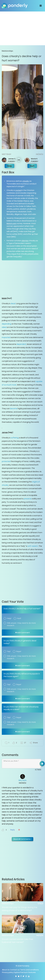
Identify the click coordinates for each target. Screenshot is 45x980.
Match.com (12, 223)
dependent (21, 344)
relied (4, 327)
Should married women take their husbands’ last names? (18, 941)
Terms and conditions (29, 970)
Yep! (9, 651)
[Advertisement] (22, 28)
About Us (6, 970)
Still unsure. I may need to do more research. (21, 624)
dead (13, 304)
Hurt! (19, 618)
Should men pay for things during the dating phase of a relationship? (19, 909)
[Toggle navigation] (41, 6)
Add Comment (23, 633)
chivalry (26, 181)
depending (6, 324)
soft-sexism (33, 546)
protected (6, 461)
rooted (18, 190)
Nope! (19, 651)
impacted (6, 337)
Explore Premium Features (25, 972)
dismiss (25, 241)
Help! (9, 618)
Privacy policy (8, 972)
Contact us (15, 970)
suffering (14, 438)
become (13, 409)
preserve (27, 499)
